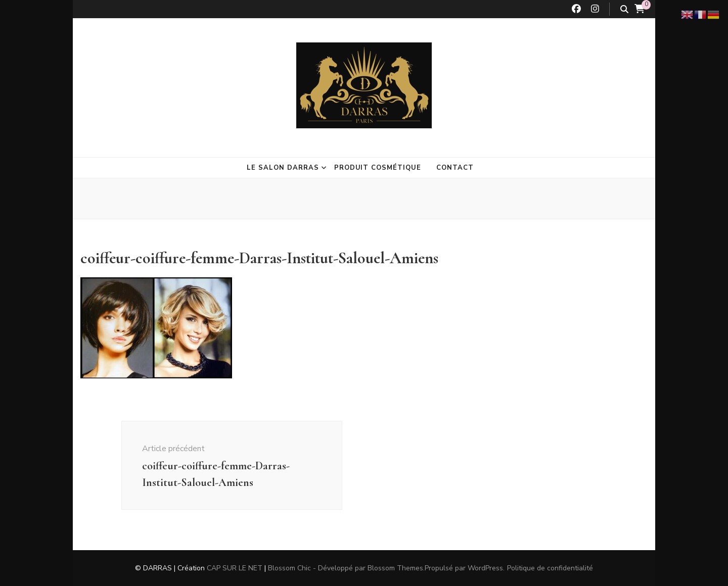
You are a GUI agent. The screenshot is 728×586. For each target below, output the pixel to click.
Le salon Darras (283, 168)
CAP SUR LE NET (235, 568)
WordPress (485, 568)
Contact (455, 168)
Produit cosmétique (378, 168)
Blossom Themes (395, 568)
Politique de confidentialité (550, 568)
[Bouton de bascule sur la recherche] (624, 9)
